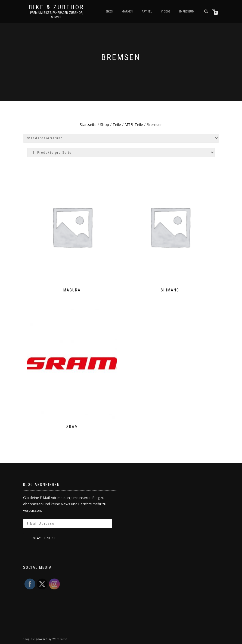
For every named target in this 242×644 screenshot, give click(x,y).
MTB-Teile (134, 125)
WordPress (60, 639)
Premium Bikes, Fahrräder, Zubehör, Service (57, 15)
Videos (166, 12)
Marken (127, 12)
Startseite (88, 125)
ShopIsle (30, 639)
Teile (117, 125)
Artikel (147, 12)
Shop (105, 125)
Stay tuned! (44, 538)
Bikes (109, 12)
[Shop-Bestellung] (121, 138)
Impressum (187, 12)
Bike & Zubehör (56, 7)
